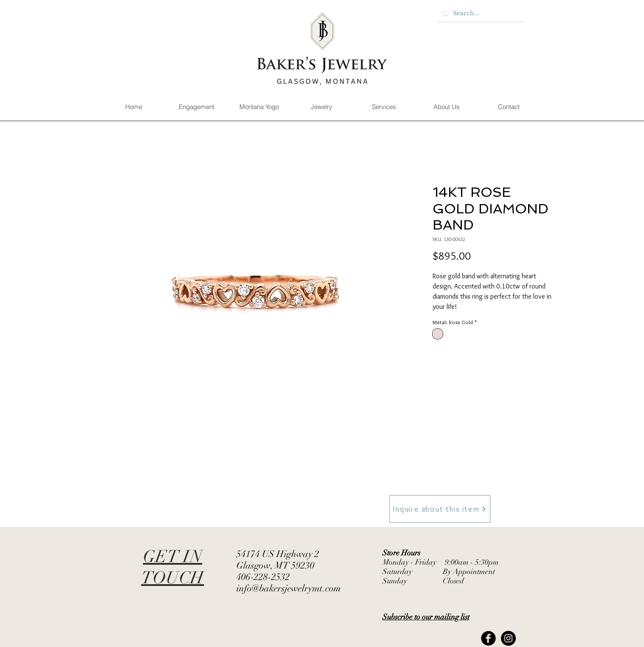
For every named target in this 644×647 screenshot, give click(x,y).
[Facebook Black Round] (488, 638)
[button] (197, 107)
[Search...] (479, 14)
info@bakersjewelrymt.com (289, 588)
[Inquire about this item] (440, 509)
